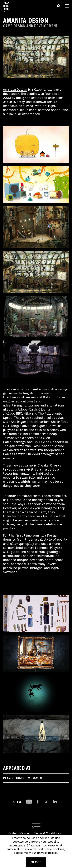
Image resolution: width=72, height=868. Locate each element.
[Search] (58, 7)
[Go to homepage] (36, 826)
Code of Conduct (20, 833)
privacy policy (47, 853)
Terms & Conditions (48, 833)
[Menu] (65, 6)
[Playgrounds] (7, 5)
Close (36, 862)
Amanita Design (15, 89)
